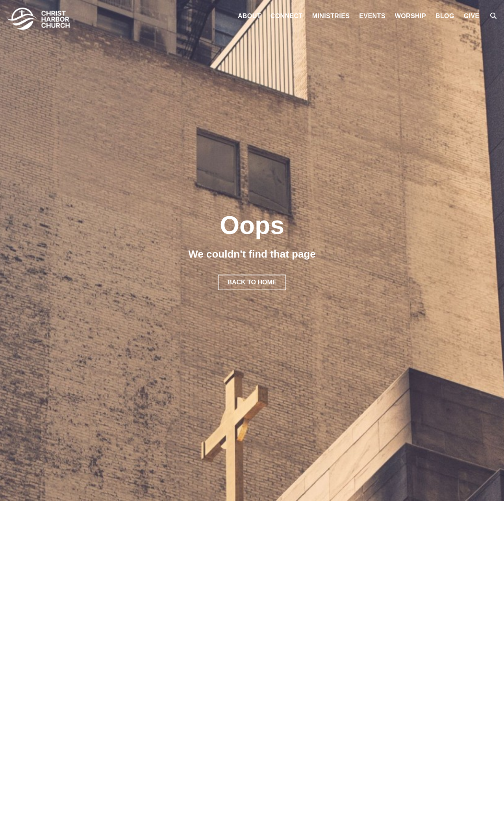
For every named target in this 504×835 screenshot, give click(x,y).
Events (372, 16)
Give (472, 16)
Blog (445, 16)
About (249, 16)
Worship (410, 16)
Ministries (331, 16)
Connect (287, 16)
